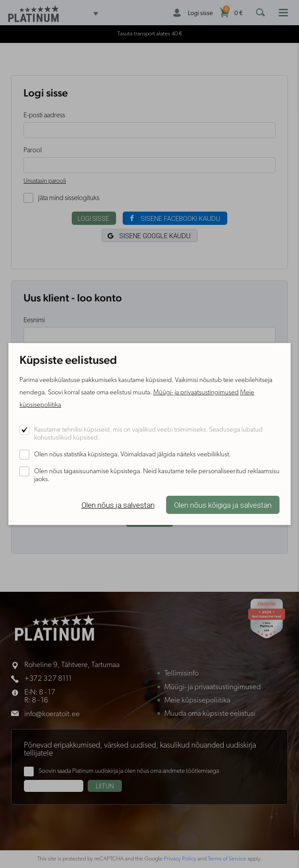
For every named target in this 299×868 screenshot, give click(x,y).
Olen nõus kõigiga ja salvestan (223, 505)
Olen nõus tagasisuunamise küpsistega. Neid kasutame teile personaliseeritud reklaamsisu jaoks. (157, 476)
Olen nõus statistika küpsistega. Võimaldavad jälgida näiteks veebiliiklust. (132, 455)
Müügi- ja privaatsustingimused (196, 393)
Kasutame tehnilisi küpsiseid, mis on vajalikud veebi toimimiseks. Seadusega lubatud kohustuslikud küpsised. (148, 434)
